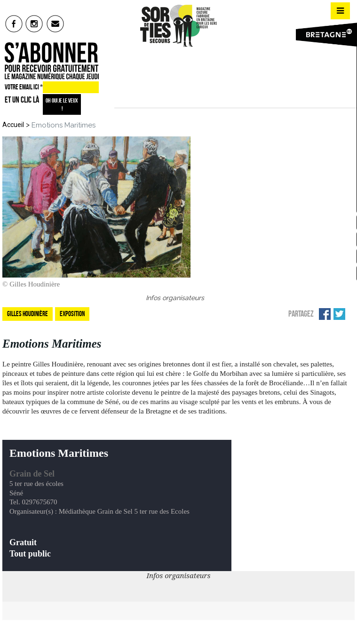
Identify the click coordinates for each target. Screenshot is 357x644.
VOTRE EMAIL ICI (24, 87)
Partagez (301, 314)
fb (14, 24)
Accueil (13, 125)
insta (35, 24)
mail (56, 24)
